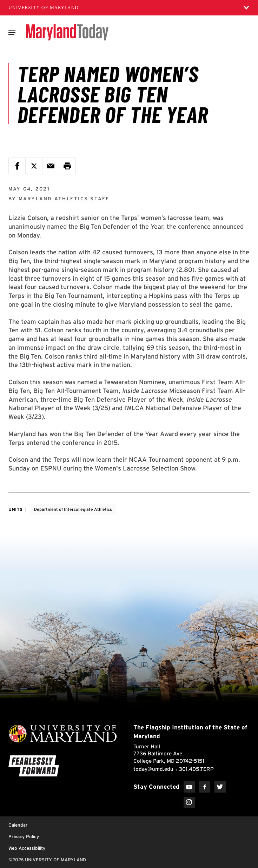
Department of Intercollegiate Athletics (73, 509)
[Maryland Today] (67, 32)
